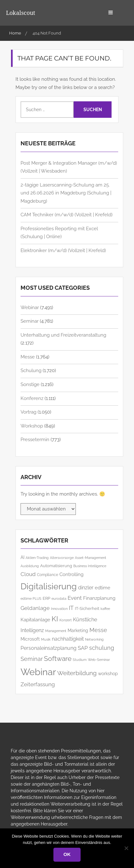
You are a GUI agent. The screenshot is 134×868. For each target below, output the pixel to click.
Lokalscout (21, 13)
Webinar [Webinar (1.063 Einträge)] (38, 672)
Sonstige (30, 384)
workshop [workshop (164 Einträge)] (108, 674)
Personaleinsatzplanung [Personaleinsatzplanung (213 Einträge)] (49, 648)
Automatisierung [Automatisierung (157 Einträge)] (56, 566)
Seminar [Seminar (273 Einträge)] (32, 659)
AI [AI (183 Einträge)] (22, 557)
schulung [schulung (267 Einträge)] (102, 648)
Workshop (32, 426)
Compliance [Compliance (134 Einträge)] (48, 575)
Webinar (30, 307)
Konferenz (32, 398)
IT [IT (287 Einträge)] (71, 608)
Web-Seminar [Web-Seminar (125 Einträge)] (99, 660)
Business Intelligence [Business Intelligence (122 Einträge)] (90, 566)
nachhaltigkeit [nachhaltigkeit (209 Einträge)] (68, 639)
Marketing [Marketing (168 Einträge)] (78, 630)
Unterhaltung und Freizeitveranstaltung (63, 335)
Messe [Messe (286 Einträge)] (98, 630)
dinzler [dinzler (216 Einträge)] (86, 588)
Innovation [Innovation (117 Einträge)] (59, 609)
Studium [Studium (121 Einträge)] (80, 660)
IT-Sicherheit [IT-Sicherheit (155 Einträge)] (87, 608)
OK (67, 854)
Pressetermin (35, 440)
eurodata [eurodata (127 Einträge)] (59, 599)
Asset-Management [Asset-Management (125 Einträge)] (91, 558)
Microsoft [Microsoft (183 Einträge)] (30, 639)
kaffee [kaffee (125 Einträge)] (105, 609)
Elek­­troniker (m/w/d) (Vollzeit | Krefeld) (63, 250)
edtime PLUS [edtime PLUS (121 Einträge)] (31, 599)
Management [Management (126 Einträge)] (56, 631)
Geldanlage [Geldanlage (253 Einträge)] (35, 608)
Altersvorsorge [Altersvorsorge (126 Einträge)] (62, 558)
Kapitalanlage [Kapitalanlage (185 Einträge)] (35, 620)
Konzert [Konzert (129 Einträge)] (66, 620)
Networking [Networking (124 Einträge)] (94, 639)
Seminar (30, 321)
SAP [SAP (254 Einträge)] (83, 648)
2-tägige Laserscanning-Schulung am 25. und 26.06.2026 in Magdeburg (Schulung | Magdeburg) (66, 193)
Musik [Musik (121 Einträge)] (46, 640)
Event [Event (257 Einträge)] (75, 598)
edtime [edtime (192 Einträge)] (103, 588)
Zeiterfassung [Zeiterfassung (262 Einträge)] (38, 684)
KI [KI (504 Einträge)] (55, 619)
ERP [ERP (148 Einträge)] (46, 598)
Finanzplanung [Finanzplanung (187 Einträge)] (99, 598)
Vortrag (28, 412)
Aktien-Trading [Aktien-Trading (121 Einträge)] (37, 558)
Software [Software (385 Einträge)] (58, 659)
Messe (28, 357)
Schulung (31, 371)
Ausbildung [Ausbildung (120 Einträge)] (30, 566)
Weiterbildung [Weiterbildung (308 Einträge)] (77, 673)
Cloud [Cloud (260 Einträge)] (28, 574)
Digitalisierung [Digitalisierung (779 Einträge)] (49, 586)
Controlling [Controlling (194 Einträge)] (71, 574)
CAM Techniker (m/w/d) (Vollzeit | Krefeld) (67, 215)
